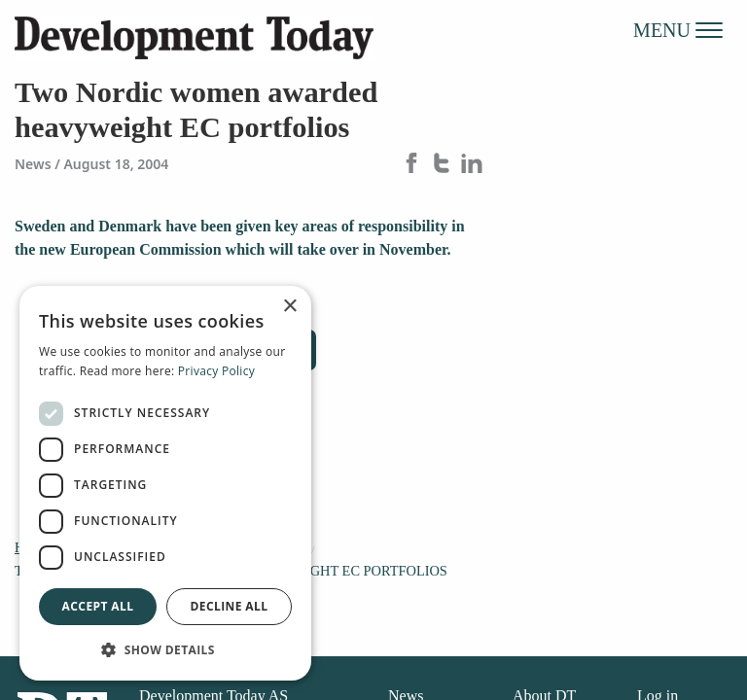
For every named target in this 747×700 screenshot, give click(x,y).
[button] (165, 649)
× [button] (289, 307)
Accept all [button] (98, 606)
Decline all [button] (230, 606)
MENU (678, 29)
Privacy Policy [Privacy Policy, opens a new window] (216, 371)
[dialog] (165, 483)
